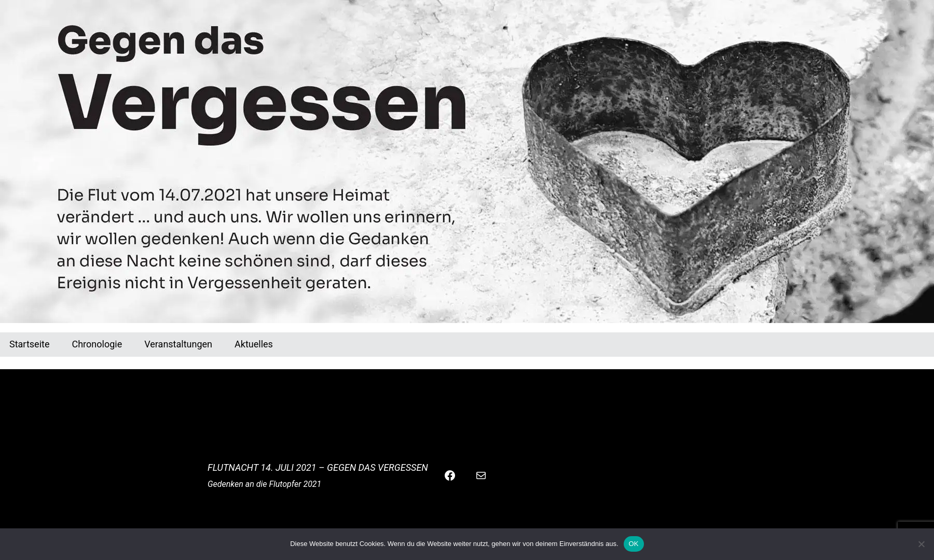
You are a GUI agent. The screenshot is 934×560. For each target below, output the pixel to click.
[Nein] (921, 544)
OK (634, 544)
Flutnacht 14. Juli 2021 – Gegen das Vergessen (318, 467)
